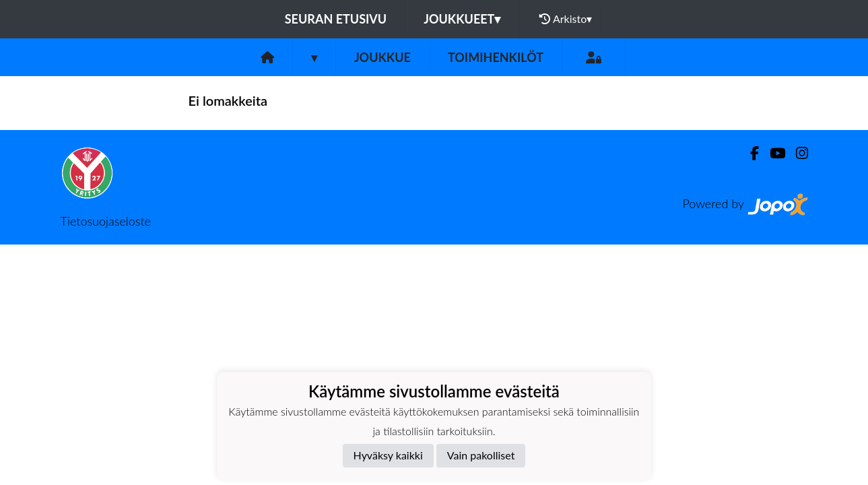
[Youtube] (772, 153)
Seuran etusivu (336, 19)
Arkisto (566, 19)
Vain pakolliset (481, 455)
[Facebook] (749, 153)
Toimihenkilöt (496, 57)
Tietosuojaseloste (106, 221)
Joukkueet (462, 19)
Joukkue (382, 57)
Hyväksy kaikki (388, 455)
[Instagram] (797, 153)
